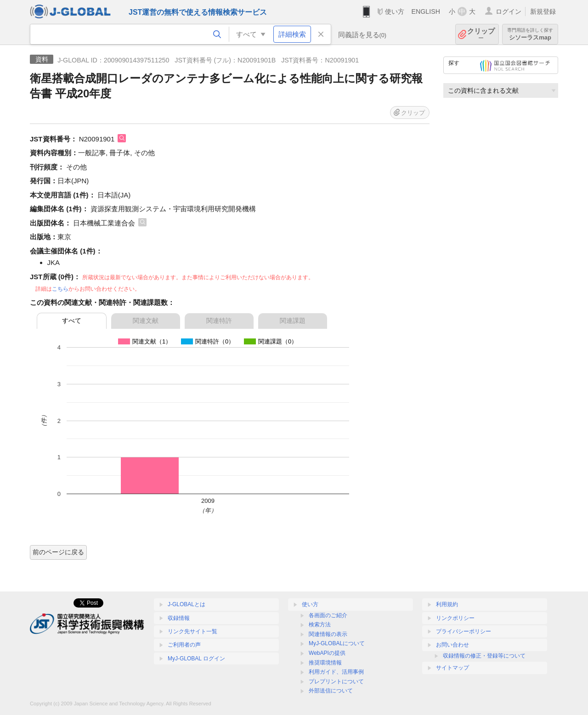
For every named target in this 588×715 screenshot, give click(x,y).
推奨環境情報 (325, 663)
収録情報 (179, 618)
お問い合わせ (452, 645)
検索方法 (320, 625)
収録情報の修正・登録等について (484, 656)
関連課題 (293, 321)
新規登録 (543, 11)
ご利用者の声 (184, 645)
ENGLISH (426, 11)
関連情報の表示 (328, 634)
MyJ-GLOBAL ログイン (196, 659)
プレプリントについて (336, 681)
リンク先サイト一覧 (192, 631)
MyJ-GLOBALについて (337, 643)
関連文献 (146, 321)
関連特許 (219, 321)
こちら (60, 289)
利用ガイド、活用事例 (336, 672)
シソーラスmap (530, 34)
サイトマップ (452, 668)
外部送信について (331, 691)
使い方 (395, 11)
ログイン (509, 11)
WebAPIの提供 (327, 653)
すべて (72, 321)
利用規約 (447, 604)
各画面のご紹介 (328, 615)
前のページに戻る (58, 552)
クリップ (481, 34)
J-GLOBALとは (187, 604)
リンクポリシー (455, 618)
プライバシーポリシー (464, 631)
